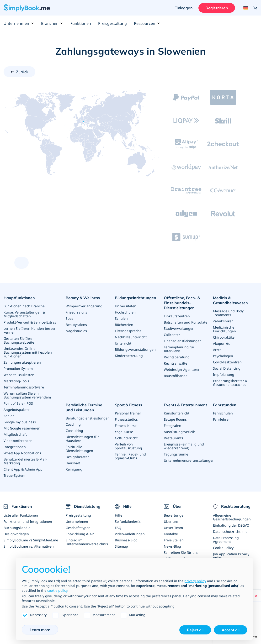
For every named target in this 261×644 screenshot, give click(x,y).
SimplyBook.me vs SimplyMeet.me (31, 540)
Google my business (20, 422)
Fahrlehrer (221, 419)
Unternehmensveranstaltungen (189, 460)
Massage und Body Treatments (228, 313)
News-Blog (172, 546)
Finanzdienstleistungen (183, 341)
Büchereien (124, 325)
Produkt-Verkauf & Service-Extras (30, 322)
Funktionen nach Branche (24, 306)
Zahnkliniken (223, 321)
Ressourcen (147, 23)
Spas (69, 318)
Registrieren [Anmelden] (217, 8)
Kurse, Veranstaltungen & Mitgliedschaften (24, 314)
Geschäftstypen (78, 528)
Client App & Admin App (23, 469)
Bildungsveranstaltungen (135, 349)
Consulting (74, 431)
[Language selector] (249, 8)
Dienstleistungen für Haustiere (82, 439)
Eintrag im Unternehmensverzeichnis (87, 542)
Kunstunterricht (177, 413)
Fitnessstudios (126, 419)
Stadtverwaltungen (179, 328)
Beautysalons (76, 325)
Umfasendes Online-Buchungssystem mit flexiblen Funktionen (28, 352)
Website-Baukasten (19, 375)
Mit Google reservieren (22, 428)
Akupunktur (222, 343)
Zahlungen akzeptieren (22, 362)
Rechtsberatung (177, 357)
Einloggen (183, 8)
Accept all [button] (231, 630)
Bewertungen (175, 515)
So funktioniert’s (128, 521)
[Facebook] (253, 580)
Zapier (9, 416)
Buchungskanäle (17, 528)
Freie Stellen (174, 540)
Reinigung (74, 469)
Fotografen (173, 426)
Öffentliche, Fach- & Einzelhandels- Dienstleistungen (182, 303)
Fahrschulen (223, 413)
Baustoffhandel (176, 376)
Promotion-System (18, 369)
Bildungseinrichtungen (136, 298)
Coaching (73, 424)
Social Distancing (227, 368)
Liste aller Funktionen (21, 515)
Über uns (171, 521)
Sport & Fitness (128, 405)
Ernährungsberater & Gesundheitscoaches (230, 383)
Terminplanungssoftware (24, 387)
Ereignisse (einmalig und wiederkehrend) (184, 446)
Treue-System (14, 475)
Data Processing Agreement (226, 540)
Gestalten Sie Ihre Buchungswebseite (19, 340)
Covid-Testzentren (227, 362)
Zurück (22, 72)
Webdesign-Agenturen (182, 369)
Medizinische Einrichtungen (224, 329)
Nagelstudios (76, 331)
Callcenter (172, 335)
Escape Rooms (175, 419)
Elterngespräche (128, 331)
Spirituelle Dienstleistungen (79, 449)
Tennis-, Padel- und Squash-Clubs (130, 456)
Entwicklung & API (80, 534)
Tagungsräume (176, 454)
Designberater (77, 457)
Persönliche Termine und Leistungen (84, 407)
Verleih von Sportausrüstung (128, 446)
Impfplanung (224, 374)
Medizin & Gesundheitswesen (230, 300)
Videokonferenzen (18, 441)
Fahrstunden (225, 405)
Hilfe (119, 515)
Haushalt (73, 463)
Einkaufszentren (177, 316)
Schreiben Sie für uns (181, 552)
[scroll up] (21, 263)
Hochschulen (125, 312)
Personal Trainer (128, 413)
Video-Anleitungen (130, 534)
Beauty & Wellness (83, 298)
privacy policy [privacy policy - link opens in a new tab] (195, 581)
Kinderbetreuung (129, 356)
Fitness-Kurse (126, 426)
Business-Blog (126, 540)
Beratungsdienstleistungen (88, 418)
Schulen (121, 318)
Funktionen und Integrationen (28, 521)
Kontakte (171, 534)
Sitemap (121, 546)
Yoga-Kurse (124, 432)
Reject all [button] (195, 630)
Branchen (52, 23)
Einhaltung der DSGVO (231, 525)
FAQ (118, 528)
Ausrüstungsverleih (180, 432)
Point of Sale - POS (18, 403)
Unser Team (173, 528)
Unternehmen (19, 23)
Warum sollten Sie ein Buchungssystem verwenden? (27, 395)
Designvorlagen (16, 534)
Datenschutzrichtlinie (230, 531)
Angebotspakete (17, 410)
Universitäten (126, 306)
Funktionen (81, 23)
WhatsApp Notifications (22, 453)
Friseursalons (76, 312)
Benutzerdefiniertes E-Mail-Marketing (26, 461)
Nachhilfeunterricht (131, 337)
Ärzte (217, 350)
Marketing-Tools (16, 381)
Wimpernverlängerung (84, 306)
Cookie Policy (223, 548)
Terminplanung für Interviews (179, 349)
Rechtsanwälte (176, 363)
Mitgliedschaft (15, 434)
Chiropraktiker (224, 337)
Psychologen (223, 356)
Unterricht (123, 343)
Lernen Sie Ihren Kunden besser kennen (30, 330)
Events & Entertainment (185, 405)
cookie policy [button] (57, 590)
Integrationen (15, 447)
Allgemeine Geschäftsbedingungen (232, 517)
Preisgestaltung (112, 23)
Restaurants (173, 438)
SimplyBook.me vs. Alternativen (29, 546)
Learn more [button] (40, 630)
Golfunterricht (126, 438)
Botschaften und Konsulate (186, 322)
